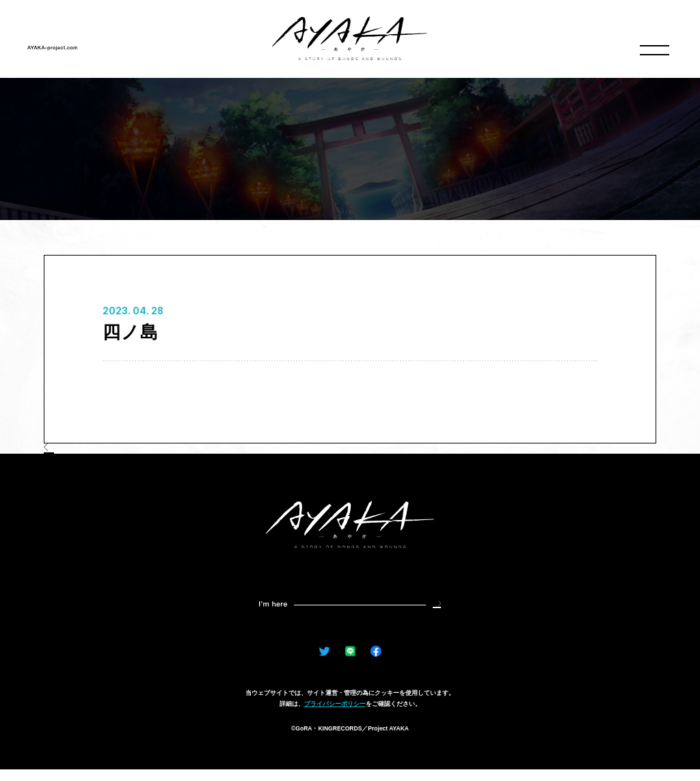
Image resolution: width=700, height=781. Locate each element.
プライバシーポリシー (335, 715)
